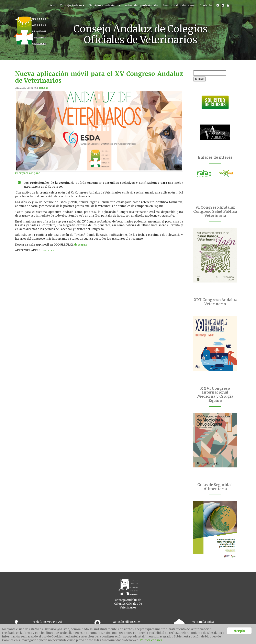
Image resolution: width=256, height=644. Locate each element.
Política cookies (151, 640)
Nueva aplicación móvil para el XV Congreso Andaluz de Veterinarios (99, 77)
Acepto (239, 631)
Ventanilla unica (203, 622)
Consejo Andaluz (72, 5)
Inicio (51, 5)
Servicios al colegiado (105, 5)
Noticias (44, 88)
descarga (80, 245)
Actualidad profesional (141, 5)
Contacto (206, 5)
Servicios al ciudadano (179, 5)
